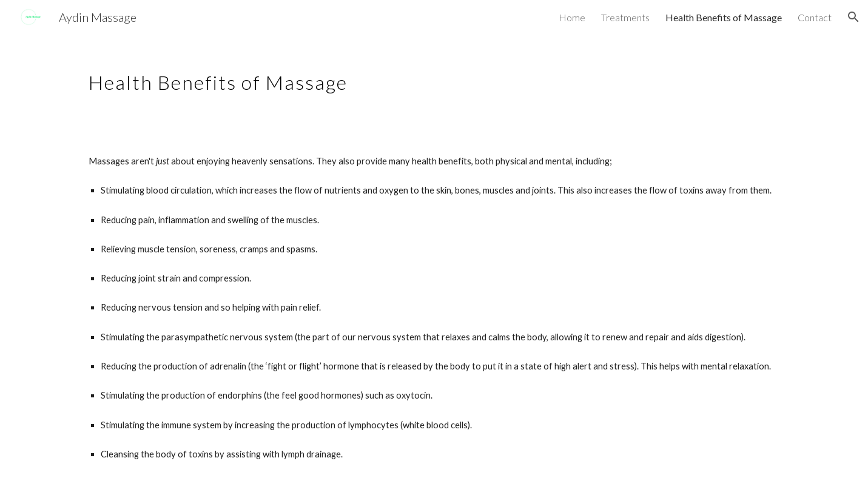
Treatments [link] (625, 17)
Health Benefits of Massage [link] (724, 17)
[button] (853, 17)
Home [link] (572, 17)
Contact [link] (815, 17)
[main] (344, 76)
